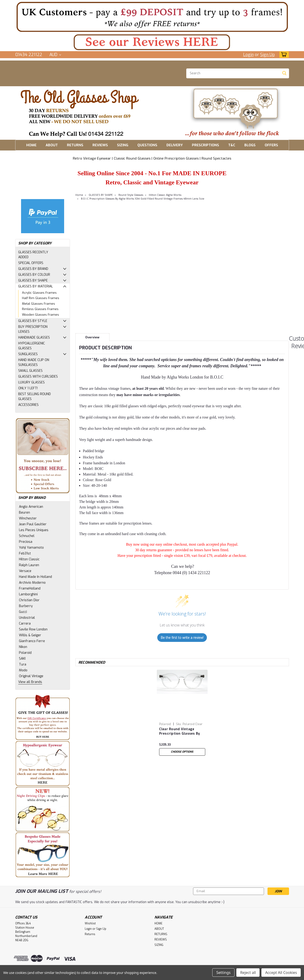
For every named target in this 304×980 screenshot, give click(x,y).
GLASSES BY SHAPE (33, 281)
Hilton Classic (29, 559)
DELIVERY (175, 145)
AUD (55, 55)
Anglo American (31, 507)
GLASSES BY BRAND (33, 269)
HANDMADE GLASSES (34, 338)
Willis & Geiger (30, 635)
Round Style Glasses (131, 195)
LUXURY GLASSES (31, 382)
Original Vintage (31, 676)
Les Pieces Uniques (34, 530)
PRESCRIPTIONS (205, 145)
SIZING (123, 145)
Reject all (248, 973)
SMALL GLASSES (30, 371)
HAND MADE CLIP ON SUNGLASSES (34, 362)
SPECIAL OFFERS (31, 263)
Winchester (28, 518)
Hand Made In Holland (35, 577)
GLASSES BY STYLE (33, 321)
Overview (92, 337)
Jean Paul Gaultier (33, 524)
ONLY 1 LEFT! (28, 388)
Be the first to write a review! (182, 638)
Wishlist (90, 923)
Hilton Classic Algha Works (165, 195)
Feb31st (25, 553)
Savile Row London (33, 629)
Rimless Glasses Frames (40, 309)
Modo (23, 670)
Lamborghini (28, 594)
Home (79, 195)
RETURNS (75, 145)
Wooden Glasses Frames (40, 315)
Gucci (23, 612)
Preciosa (26, 542)
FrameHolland (30, 588)
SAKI (22, 659)
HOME (31, 145)
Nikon (23, 647)
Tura (23, 664)
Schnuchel (27, 536)
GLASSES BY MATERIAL (36, 286)
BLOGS (250, 145)
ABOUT (52, 145)
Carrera (25, 624)
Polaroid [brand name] (165, 724)
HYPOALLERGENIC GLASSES (32, 346)
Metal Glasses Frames (38, 304)
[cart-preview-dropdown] (283, 55)
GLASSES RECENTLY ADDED (33, 255)
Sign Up (267, 55)
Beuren (24, 513)
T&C (232, 145)
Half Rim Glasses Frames (41, 298)
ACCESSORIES (28, 405)
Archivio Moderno (32, 583)
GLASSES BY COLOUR (34, 275)
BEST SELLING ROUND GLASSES (35, 397)
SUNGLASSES (28, 354)
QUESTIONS (147, 145)
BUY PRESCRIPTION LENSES (33, 329)
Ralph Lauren (29, 565)
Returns (90, 934)
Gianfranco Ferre (32, 641)
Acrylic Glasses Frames (39, 293)
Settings (223, 973)
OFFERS (271, 145)
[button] (152, 17)
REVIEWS (100, 145)
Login (248, 55)
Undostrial (27, 618)
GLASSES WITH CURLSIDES (38, 377)
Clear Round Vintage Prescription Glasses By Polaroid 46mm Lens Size (181, 732)
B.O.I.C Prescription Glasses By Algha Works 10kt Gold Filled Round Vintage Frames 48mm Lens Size (143, 199)
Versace (25, 571)
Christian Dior (29, 600)
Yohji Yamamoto (31, 548)
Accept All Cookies (281, 973)
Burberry (26, 606)
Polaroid (25, 653)
